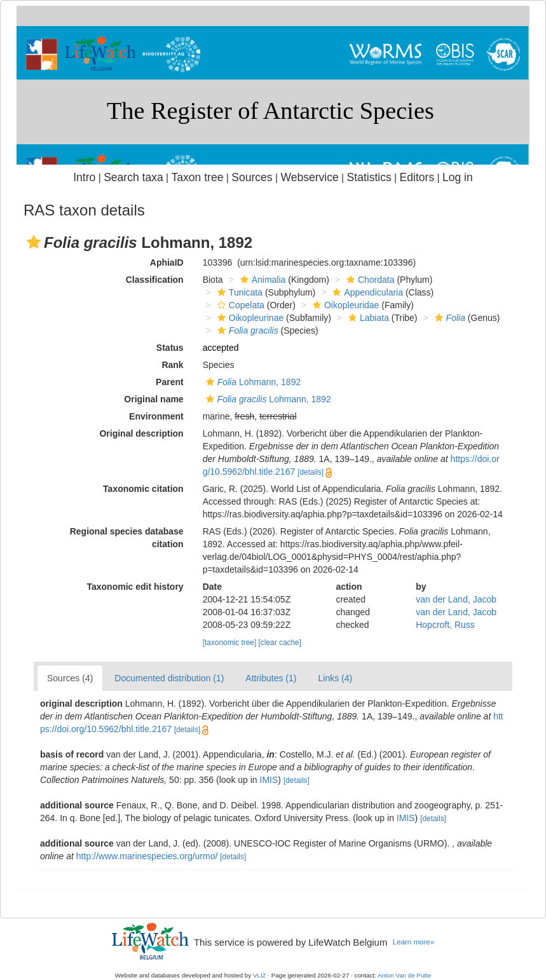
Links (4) (335, 678)
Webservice (309, 177)
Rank (172, 365)
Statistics (369, 177)
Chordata (369, 280)
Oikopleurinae (249, 318)
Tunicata (238, 292)
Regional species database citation (127, 538)
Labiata (367, 318)
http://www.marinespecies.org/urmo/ (147, 856)
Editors (417, 177)
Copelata (239, 305)
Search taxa (133, 177)
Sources (252, 177)
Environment (156, 416)
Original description (141, 433)
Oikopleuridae (344, 305)
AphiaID (167, 262)
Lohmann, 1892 (252, 382)
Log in (458, 177)
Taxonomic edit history (135, 587)
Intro (84, 177)
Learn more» (413, 942)
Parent (170, 382)
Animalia (262, 280)
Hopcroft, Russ (445, 625)
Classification (155, 280)
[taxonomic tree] (230, 643)
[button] (34, 242)
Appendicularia (366, 292)
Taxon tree (198, 177)
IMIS (269, 780)
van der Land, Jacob (456, 599)
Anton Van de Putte (404, 975)
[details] (311, 472)
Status (170, 348)
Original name (154, 399)
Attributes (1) (271, 678)
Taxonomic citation (143, 489)
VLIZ (260, 975)
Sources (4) (70, 678)
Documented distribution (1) (169, 678)
